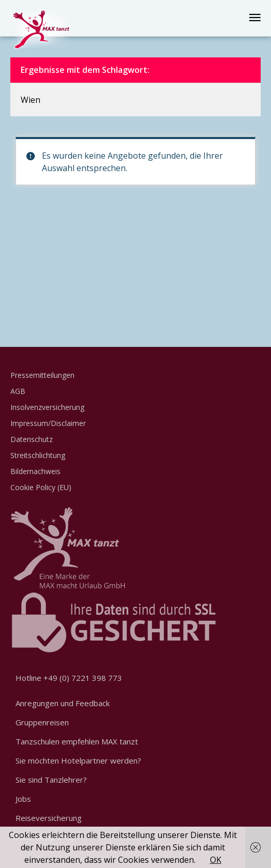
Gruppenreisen (42, 722)
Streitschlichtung (38, 455)
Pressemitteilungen (42, 375)
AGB (18, 391)
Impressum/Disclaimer (48, 423)
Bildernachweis (35, 471)
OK (216, 860)
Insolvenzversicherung (47, 407)
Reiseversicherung (49, 818)
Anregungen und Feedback (63, 703)
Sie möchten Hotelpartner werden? (78, 760)
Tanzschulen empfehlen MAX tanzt (77, 741)
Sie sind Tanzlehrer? (51, 780)
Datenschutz (32, 439)
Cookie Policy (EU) (41, 487)
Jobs (23, 799)
